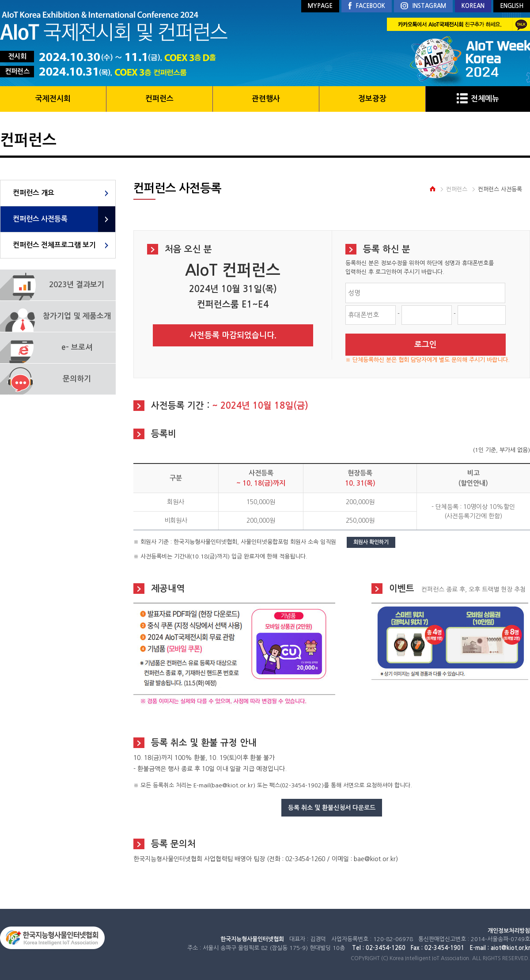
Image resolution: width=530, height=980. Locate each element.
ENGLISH (512, 6)
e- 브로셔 (77, 348)
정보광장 (372, 99)
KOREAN (473, 6)
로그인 (426, 345)
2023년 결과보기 (77, 285)
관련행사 (266, 99)
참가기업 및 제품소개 (77, 316)
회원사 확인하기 (371, 542)
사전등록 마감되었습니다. (233, 335)
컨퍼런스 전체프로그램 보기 (54, 245)
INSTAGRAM (423, 6)
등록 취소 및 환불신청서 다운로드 (332, 808)
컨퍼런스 (159, 99)
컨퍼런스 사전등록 (40, 219)
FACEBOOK (367, 6)
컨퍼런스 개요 (34, 193)
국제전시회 (53, 99)
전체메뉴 (478, 99)
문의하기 (77, 379)
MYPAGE (320, 6)
